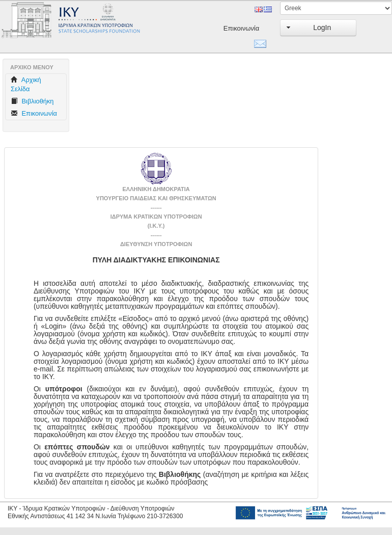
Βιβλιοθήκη (32, 101)
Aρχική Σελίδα (26, 84)
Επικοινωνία (236, 28)
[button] (318, 28)
